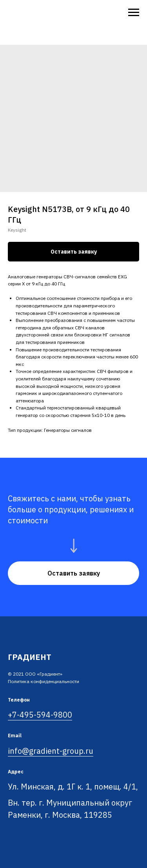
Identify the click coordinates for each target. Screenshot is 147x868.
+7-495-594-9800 (40, 715)
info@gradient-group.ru (51, 751)
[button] (73, 573)
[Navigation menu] (134, 13)
